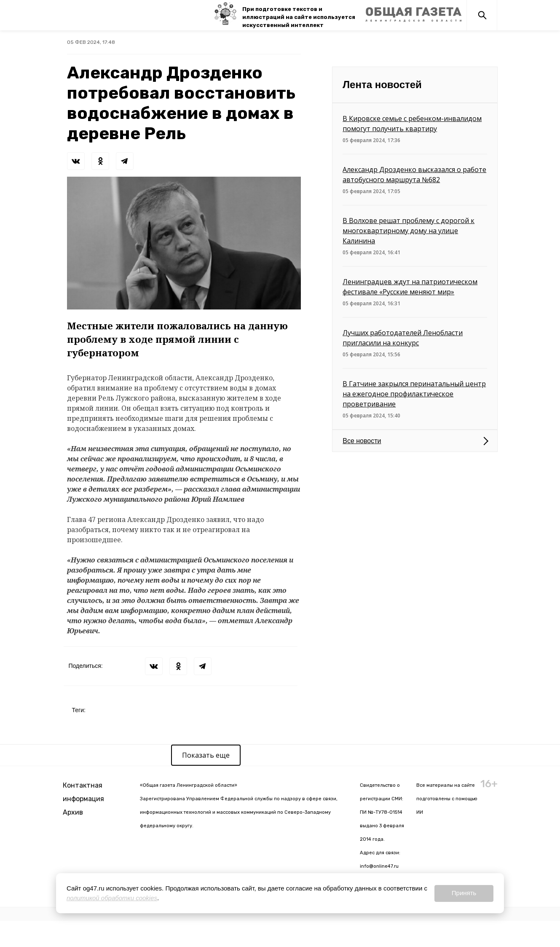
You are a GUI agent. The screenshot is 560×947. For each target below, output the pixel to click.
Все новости (362, 441)
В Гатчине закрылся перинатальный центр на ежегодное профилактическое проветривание (414, 394)
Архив (73, 812)
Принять (464, 893)
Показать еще (206, 755)
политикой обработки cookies (112, 898)
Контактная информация (83, 792)
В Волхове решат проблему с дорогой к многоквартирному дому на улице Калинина (409, 231)
